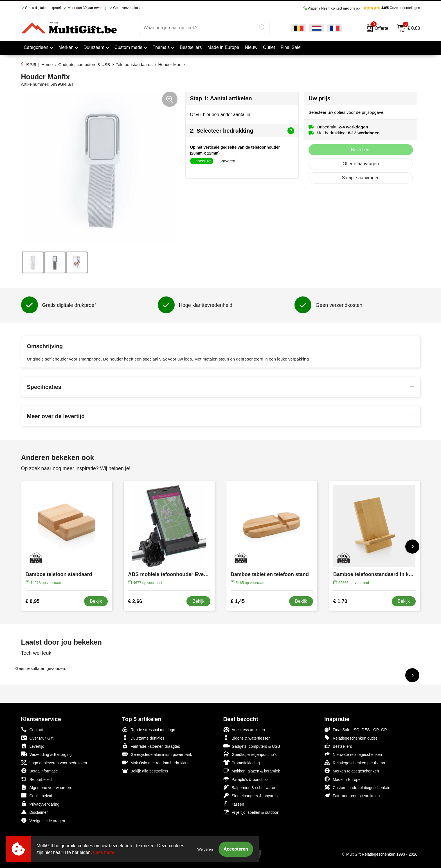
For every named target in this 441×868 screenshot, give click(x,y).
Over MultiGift (37, 738)
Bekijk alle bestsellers (145, 771)
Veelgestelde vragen (43, 820)
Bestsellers (338, 746)
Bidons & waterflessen (247, 738)
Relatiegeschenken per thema (355, 762)
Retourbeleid (36, 779)
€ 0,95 (33, 601)
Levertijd (33, 746)
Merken (66, 47)
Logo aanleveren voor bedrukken (54, 762)
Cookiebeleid (37, 795)
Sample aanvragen (361, 178)
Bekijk (96, 601)
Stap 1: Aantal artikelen (221, 98)
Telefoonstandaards (134, 64)
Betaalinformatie (40, 771)
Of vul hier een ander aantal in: (221, 115)
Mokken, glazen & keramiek (252, 771)
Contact (32, 729)
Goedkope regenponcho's (250, 754)
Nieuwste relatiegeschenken (353, 754)
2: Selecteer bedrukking (242, 131)
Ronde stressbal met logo (149, 729)
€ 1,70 (340, 601)
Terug (31, 64)
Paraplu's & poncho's (246, 779)
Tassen (234, 804)
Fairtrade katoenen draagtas (151, 746)
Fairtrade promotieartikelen (352, 795)
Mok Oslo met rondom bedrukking (156, 762)
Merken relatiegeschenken (352, 771)
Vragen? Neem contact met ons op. (332, 8)
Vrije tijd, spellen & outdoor (251, 812)
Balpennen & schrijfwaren (250, 787)
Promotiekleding (242, 762)
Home (47, 64)
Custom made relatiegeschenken (357, 787)
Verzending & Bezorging (46, 754)
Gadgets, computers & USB (84, 64)
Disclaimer (34, 812)
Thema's (161, 47)
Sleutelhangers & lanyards (250, 795)
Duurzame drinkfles (143, 738)
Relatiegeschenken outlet (351, 738)
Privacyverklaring (40, 804)
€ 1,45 (238, 601)
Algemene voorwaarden (46, 787)
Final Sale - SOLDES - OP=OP (356, 729)
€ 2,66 (135, 601)
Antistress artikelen (244, 729)
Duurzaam (94, 47)
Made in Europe (342, 779)
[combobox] (198, 28)
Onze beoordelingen (392, 8)
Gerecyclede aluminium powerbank (157, 754)
